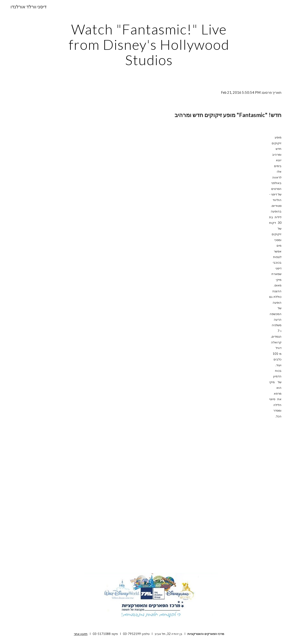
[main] (149, 44)
